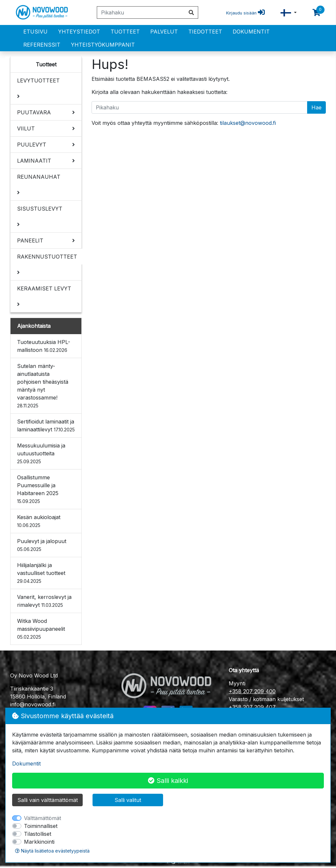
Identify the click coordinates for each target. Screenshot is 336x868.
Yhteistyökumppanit (103, 45)
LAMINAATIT (34, 161)
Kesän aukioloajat (39, 521)
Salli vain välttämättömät (48, 800)
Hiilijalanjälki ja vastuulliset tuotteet (41, 573)
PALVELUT (164, 32)
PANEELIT (30, 240)
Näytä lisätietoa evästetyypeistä (52, 851)
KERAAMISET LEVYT (44, 288)
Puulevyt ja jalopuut (42, 545)
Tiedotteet (205, 32)
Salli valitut (128, 800)
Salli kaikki (168, 781)
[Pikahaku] (141, 12)
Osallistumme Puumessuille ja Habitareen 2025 (38, 489)
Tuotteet (125, 32)
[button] (289, 13)
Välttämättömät (42, 818)
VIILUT (26, 128)
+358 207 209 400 (252, 691)
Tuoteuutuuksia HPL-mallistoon (44, 346)
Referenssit (42, 45)
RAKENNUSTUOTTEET (47, 257)
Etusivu (35, 32)
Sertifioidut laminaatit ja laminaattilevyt (46, 425)
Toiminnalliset (41, 826)
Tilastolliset (38, 834)
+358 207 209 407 (252, 707)
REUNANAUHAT (39, 177)
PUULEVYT (32, 145)
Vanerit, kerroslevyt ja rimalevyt (44, 601)
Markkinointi (39, 842)
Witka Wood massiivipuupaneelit (41, 629)
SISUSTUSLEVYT (40, 209)
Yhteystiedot (79, 32)
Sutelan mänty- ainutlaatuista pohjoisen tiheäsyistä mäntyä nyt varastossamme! (43, 386)
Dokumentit (251, 32)
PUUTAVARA (34, 112)
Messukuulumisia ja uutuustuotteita (41, 453)
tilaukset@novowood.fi (248, 123)
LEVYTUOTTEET (38, 80)
